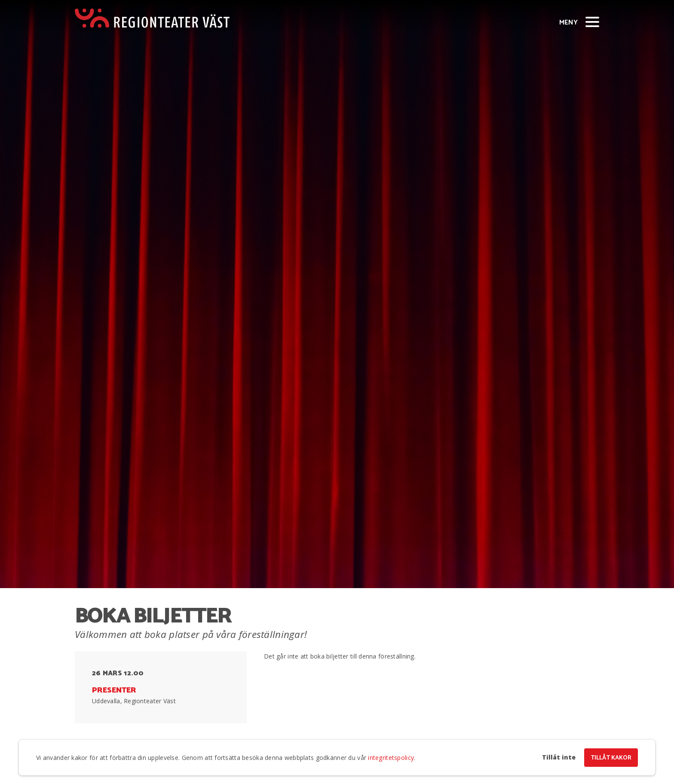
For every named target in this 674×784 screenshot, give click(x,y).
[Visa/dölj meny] (592, 21)
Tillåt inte (559, 757)
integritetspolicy (391, 758)
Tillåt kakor (611, 758)
